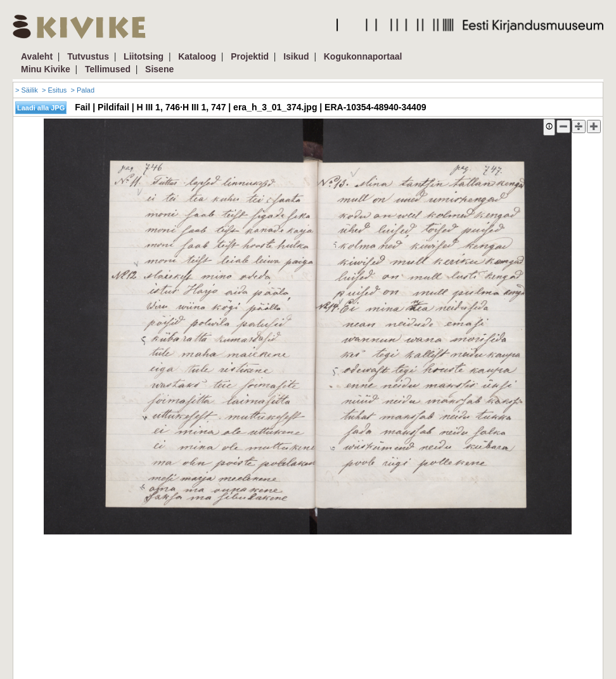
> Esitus (54, 90)
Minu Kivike (46, 69)
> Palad (82, 90)
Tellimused (108, 69)
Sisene (159, 69)
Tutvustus (88, 56)
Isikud (296, 56)
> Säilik (27, 90)
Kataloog (197, 56)
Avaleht (37, 56)
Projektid (250, 56)
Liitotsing (144, 56)
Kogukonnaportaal (363, 56)
